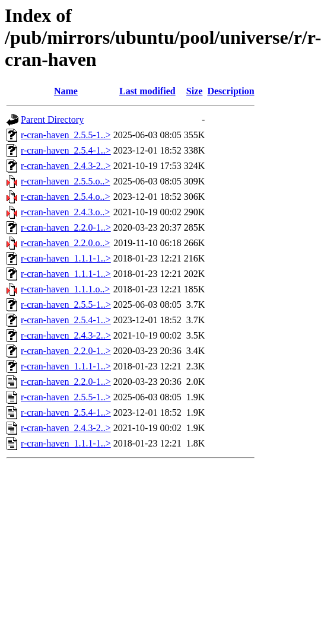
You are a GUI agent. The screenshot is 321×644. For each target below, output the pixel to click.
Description (231, 91)
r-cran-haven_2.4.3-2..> (66, 166)
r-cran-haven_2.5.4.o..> (65, 197)
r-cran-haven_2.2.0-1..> (66, 227)
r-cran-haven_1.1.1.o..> (65, 289)
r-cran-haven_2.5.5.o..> (65, 181)
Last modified (147, 91)
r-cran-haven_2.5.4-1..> (66, 150)
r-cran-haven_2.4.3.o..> (65, 212)
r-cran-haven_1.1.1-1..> (66, 258)
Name (66, 91)
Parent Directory (52, 119)
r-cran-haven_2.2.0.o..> (65, 243)
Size (195, 91)
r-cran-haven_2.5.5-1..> (66, 135)
